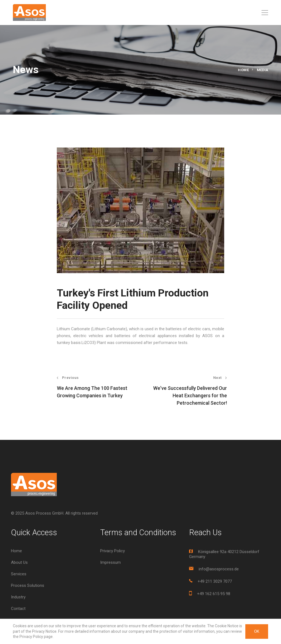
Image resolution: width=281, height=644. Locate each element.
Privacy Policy (113, 551)
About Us (19, 562)
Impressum (110, 562)
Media (262, 70)
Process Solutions (28, 585)
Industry (18, 597)
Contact (18, 609)
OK (257, 631)
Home (243, 70)
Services (19, 574)
